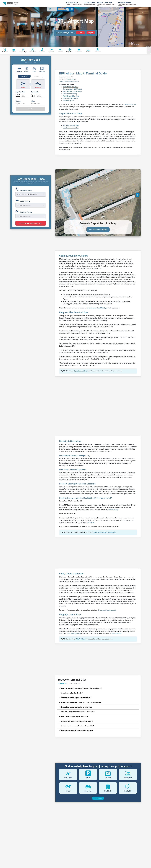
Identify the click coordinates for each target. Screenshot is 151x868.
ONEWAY (37, 76)
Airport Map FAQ (69, 101)
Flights (91, 33)
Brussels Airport (130, 104)
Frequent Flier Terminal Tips (73, 91)
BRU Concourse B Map (71, 128)
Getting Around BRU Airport (72, 89)
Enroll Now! (91, 523)
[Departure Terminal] (24, 211)
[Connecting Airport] (24, 189)
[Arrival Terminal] (23, 200)
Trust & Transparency (74, 633)
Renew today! (114, 510)
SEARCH (31, 109)
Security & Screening (70, 94)
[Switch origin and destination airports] (31, 84)
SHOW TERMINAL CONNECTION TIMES (31, 223)
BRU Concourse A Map (71, 126)
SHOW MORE (98, 798)
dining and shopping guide (107, 610)
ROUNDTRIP (24, 76)
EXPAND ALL (63, 684)
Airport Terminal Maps (71, 87)
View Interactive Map (98, 230)
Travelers (18, 101)
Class (33, 101)
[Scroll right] (149, 50)
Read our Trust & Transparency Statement (69, 81)
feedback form (116, 633)
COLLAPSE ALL (75, 684)
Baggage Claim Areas (70, 98)
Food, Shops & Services (71, 96)
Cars (80, 33)
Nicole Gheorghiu (71, 79)
